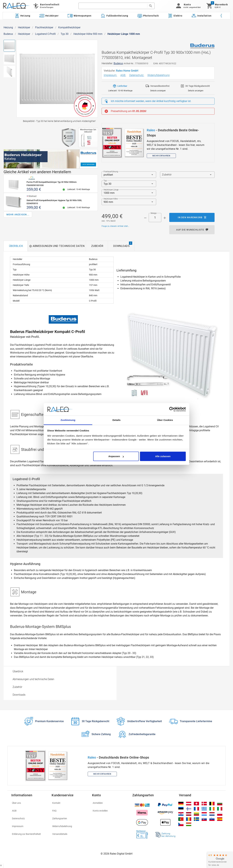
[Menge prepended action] (145, 218)
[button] (188, 6)
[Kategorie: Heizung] (22, 16)
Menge (154, 213)
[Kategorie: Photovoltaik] (148, 16)
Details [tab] (116, 420)
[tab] (16, 246)
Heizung (8, 27)
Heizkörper (24, 27)
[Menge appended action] (165, 218)
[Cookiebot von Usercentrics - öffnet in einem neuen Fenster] (172, 409)
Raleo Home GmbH (127, 71)
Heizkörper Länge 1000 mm (124, 34)
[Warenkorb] (217, 6)
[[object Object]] (51, 159)
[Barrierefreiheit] (46, 6)
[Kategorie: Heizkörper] (49, 16)
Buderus (8, 34)
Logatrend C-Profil (45, 34)
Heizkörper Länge (111, 190)
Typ (105, 181)
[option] (60, 671)
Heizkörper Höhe (111, 199)
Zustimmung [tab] (68, 420)
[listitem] (30, 803)
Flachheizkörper (44, 27)
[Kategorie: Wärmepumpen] (80, 16)
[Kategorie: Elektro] (175, 16)
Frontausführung (111, 172)
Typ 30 (65, 34)
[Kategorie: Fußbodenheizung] (114, 16)
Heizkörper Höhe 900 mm (88, 34)
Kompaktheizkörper (69, 27)
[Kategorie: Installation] (201, 16)
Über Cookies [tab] (165, 420)
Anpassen (116, 456)
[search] (113, 6)
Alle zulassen (163, 456)
